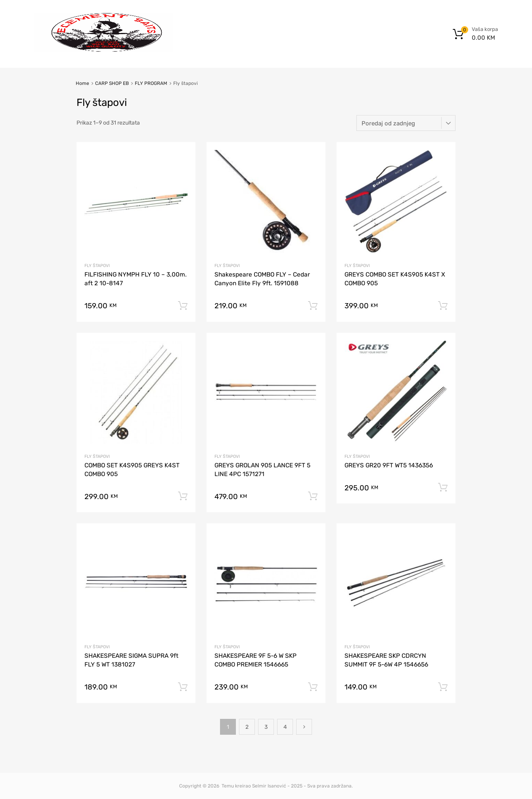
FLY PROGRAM (151, 83)
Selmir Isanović (269, 786)
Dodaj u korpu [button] (183, 306)
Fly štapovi (97, 266)
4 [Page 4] (285, 727)
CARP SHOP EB (112, 83)
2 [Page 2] (247, 727)
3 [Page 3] (266, 727)
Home (82, 83)
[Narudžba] (406, 123)
